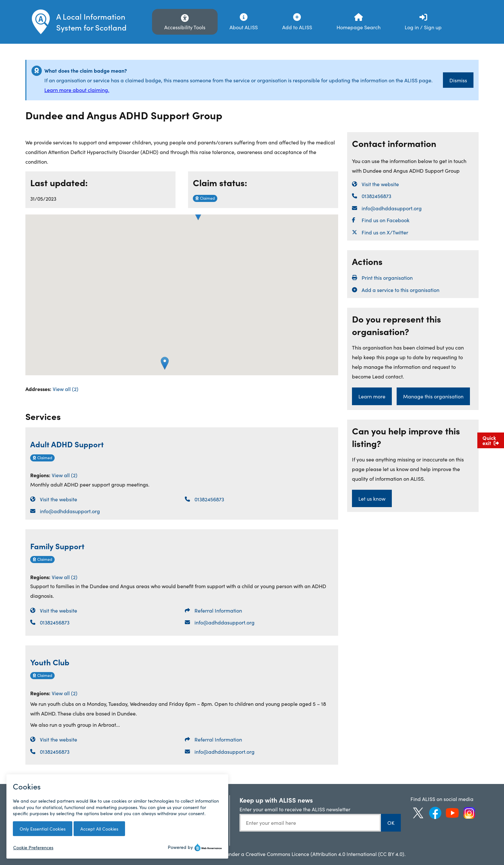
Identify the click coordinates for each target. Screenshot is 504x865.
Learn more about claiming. (77, 90)
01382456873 (209, 499)
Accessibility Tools (185, 27)
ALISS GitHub (179, 820)
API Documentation (186, 809)
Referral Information (218, 610)
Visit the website (59, 499)
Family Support (57, 546)
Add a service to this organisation (401, 290)
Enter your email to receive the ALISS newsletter (295, 809)
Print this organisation (387, 278)
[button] (165, 363)
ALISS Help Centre (184, 799)
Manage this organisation (433, 396)
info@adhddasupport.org (70, 511)
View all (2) (66, 389)
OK (391, 823)
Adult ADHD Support (67, 444)
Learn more (372, 396)
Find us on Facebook (386, 220)
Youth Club (50, 662)
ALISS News (109, 799)
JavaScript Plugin (183, 830)
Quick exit (491, 440)
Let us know (372, 498)
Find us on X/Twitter (385, 232)
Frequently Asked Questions (49, 802)
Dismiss (458, 80)
